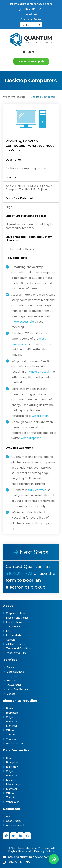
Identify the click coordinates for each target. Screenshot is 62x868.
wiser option (40, 416)
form (11, 580)
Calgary (11, 717)
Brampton (12, 713)
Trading (11, 680)
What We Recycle (14, 97)
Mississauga (13, 784)
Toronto (11, 734)
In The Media (14, 635)
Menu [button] (31, 52)
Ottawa (11, 730)
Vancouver (12, 739)
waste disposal (39, 372)
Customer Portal (31, 19)
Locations (31, 14)
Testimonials (14, 626)
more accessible (23, 322)
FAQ (9, 631)
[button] (54, 859)
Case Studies (14, 821)
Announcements (16, 825)
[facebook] (6, 836)
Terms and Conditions (19, 648)
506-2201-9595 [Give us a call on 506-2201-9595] (31, 9)
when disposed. (31, 438)
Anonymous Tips (16, 653)
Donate (11, 694)
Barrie (10, 708)
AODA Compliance (17, 644)
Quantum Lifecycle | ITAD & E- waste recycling (31, 39)
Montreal (11, 726)
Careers (11, 640)
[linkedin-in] (21, 836)
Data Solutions (15, 672)
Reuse (10, 667)
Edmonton (12, 721)
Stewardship (14, 685)
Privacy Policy (44, 851)
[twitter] (13, 836)
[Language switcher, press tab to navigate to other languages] (31, 25)
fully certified (37, 490)
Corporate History (17, 613)
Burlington (12, 767)
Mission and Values (17, 618)
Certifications (14, 622)
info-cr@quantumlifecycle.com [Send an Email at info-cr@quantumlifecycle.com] (31, 4)
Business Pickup (29, 61)
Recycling (12, 676)
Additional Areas (16, 743)
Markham (12, 780)
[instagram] (28, 836)
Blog (9, 816)
